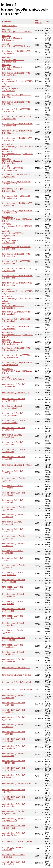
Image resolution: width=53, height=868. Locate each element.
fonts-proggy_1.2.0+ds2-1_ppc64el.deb (13, 646)
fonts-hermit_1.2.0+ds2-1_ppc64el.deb (13, 631)
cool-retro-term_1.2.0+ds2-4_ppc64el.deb (14, 711)
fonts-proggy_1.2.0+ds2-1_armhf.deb (13, 530)
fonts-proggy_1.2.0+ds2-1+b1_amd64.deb (13, 414)
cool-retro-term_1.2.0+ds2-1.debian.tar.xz (14, 385)
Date (47, 21)
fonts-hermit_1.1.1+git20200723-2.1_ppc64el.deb (16, 183)
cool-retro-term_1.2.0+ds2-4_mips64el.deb (14, 747)
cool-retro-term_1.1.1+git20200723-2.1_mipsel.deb (13, 306)
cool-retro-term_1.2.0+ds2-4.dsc (16, 668)
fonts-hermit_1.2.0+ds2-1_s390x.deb (13, 487)
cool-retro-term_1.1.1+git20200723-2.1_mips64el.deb (13, 342)
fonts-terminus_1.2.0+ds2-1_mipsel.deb (14, 624)
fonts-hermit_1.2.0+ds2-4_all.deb (17, 675)
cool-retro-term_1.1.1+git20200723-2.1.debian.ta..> (13, 38)
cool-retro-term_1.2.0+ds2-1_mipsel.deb (14, 610)
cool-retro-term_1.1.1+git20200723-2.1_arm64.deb (13, 233)
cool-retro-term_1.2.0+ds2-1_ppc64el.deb (14, 639)
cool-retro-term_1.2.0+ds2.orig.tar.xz (14, 378)
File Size (37, 21)
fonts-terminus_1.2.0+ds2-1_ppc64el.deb (14, 653)
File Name (7, 21)
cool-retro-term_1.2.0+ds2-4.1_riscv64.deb (14, 863)
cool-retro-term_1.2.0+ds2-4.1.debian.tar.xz (14, 776)
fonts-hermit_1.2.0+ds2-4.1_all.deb (17, 841)
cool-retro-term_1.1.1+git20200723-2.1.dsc (16, 45)
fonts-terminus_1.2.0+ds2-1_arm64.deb (14, 451)
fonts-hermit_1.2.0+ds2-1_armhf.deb (13, 523)
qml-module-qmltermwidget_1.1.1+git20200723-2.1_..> (18, 81)
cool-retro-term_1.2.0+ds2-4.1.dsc (17, 783)
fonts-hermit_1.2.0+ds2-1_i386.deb (17, 465)
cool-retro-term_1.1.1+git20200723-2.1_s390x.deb (13, 88)
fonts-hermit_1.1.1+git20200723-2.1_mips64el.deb (16, 349)
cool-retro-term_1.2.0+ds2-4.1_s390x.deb (14, 798)
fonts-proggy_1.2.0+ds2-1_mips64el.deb (13, 588)
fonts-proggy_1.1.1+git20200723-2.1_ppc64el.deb (17, 197)
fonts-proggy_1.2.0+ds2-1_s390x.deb (13, 501)
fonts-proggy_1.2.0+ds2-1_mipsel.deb (13, 617)
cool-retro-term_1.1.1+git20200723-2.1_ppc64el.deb (13, 168)
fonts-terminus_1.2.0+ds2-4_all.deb (18, 689)
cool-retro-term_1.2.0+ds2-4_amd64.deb (14, 704)
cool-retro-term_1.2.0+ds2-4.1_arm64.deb (14, 827)
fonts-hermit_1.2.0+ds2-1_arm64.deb (13, 436)
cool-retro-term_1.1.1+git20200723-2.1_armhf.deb (13, 161)
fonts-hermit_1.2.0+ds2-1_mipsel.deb (13, 603)
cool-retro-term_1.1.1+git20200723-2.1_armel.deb (13, 241)
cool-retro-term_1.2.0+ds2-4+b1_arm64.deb (14, 769)
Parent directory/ (9, 26)
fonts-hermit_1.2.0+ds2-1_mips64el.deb (13, 574)
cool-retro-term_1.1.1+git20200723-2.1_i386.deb (13, 67)
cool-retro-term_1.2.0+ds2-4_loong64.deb (14, 762)
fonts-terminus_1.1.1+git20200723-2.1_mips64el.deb (17, 364)
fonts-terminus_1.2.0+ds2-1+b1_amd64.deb (14, 422)
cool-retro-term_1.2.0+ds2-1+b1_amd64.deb (14, 400)
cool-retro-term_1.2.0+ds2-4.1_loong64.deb (14, 834)
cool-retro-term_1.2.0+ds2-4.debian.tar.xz (14, 660)
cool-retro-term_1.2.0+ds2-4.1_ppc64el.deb (14, 820)
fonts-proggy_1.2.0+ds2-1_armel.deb (13, 559)
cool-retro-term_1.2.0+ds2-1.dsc (16, 393)
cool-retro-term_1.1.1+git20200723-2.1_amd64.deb (13, 60)
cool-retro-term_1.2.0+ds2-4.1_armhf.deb (14, 805)
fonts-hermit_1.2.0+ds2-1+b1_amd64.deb (13, 407)
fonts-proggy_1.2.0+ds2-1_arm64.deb (13, 443)
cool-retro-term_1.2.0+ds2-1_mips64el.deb (14, 581)
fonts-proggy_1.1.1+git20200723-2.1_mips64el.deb (17, 356)
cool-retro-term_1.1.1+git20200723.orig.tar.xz (17, 31)
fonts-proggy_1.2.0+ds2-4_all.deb (17, 682)
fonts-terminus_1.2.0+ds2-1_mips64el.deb (14, 595)
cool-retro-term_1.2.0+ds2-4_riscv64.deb (14, 755)
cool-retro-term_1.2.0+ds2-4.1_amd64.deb (14, 812)
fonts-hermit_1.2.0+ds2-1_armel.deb (13, 552)
